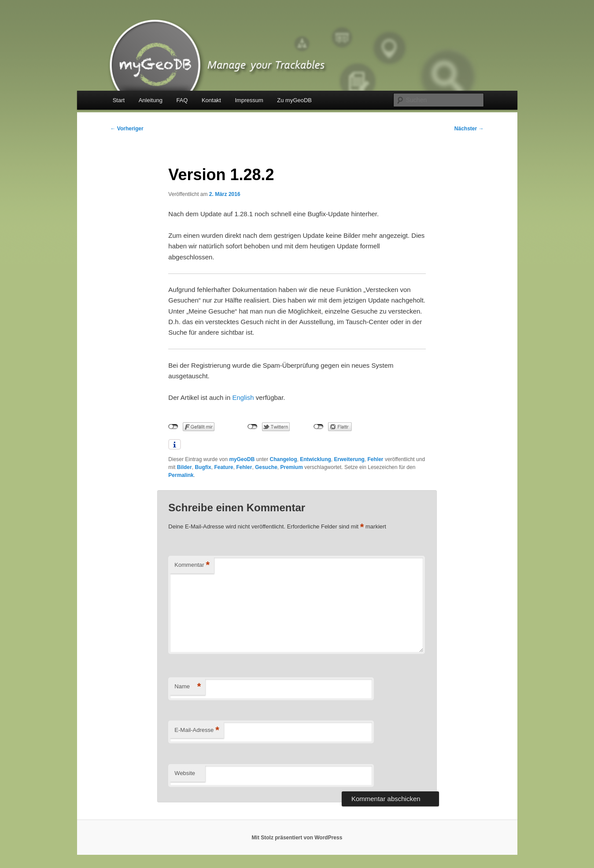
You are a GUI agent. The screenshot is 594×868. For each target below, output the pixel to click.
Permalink (181, 475)
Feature (223, 467)
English (243, 397)
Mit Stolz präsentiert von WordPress (297, 838)
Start (119, 100)
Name (188, 687)
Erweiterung (349, 459)
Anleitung (151, 100)
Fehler (376, 459)
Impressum (249, 100)
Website (185, 773)
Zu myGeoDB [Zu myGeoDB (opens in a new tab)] (294, 100)
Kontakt (211, 100)
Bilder (184, 467)
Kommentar (192, 565)
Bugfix (203, 467)
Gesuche (266, 467)
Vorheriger (127, 129)
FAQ (182, 100)
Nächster (469, 129)
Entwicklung (315, 459)
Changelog (283, 459)
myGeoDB (242, 459)
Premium (292, 467)
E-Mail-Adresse (197, 730)
